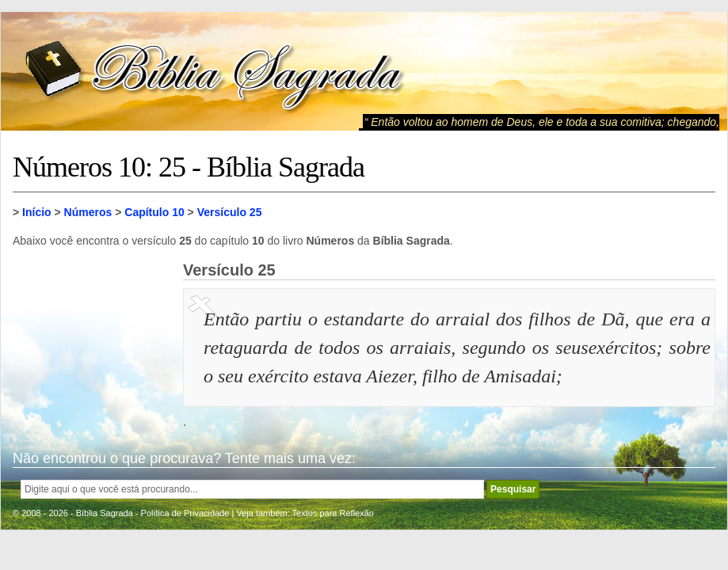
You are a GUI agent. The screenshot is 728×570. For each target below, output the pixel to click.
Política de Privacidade (185, 513)
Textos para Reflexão (333, 513)
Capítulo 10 (154, 212)
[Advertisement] (92, 340)
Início (37, 212)
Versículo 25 (230, 212)
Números (88, 212)
